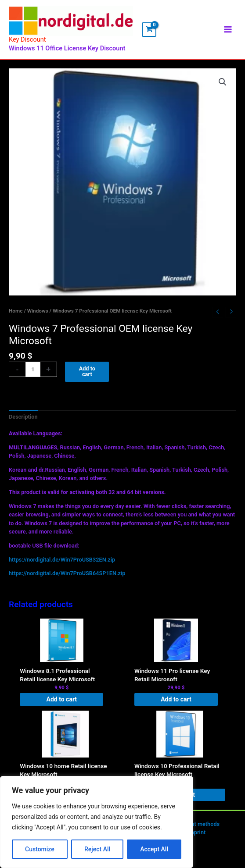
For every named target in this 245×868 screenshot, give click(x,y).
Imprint (196, 837)
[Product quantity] (33, 374)
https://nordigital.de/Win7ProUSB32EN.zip (62, 564)
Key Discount (27, 44)
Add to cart (87, 376)
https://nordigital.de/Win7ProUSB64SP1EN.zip (67, 578)
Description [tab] (23, 421)
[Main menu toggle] (228, 32)
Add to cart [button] (61, 703)
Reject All (97, 849)
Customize (40, 849)
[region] (97, 822)
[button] (223, 86)
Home (16, 315)
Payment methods (197, 828)
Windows (38, 315)
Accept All (154, 849)
